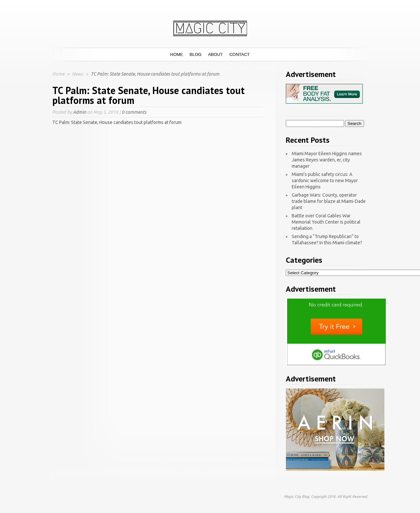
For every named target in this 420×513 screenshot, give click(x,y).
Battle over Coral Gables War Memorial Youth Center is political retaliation (326, 222)
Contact (239, 54)
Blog (196, 54)
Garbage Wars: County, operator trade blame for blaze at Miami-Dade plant (329, 201)
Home (177, 54)
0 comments (134, 112)
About (216, 54)
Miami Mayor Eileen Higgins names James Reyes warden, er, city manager (327, 160)
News (78, 74)
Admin (80, 112)
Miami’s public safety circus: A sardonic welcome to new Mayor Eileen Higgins (325, 181)
